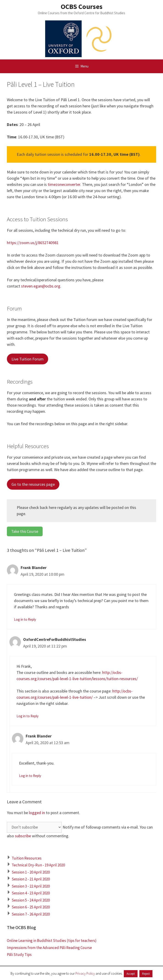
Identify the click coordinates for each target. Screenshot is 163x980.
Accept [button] (131, 974)
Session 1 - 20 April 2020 (31, 872)
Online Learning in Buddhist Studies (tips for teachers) (52, 941)
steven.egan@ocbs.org (41, 286)
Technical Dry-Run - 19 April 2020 (38, 865)
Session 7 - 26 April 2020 (31, 914)
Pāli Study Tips (19, 955)
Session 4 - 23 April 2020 (31, 893)
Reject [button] (146, 974)
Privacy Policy (85, 973)
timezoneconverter (64, 184)
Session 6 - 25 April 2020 (31, 907)
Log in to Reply (25, 619)
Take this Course (25, 531)
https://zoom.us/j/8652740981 (33, 243)
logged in (37, 813)
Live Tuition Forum (28, 359)
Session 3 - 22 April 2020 (31, 886)
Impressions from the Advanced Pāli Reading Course (49, 948)
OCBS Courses (82, 6)
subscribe (23, 836)
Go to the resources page (33, 484)
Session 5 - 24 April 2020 (31, 900)
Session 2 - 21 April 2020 (31, 879)
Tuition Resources (27, 858)
